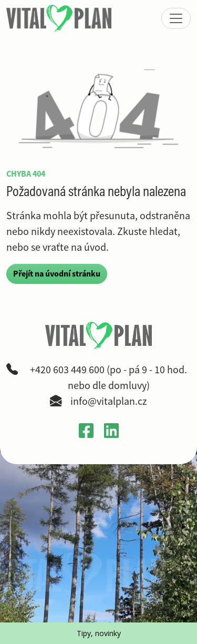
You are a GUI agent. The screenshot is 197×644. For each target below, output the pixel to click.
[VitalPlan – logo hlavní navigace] (60, 18)
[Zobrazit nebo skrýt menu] (176, 18)
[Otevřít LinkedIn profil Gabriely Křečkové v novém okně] (111, 430)
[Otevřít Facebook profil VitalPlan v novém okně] (86, 430)
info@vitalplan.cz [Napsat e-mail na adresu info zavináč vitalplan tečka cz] (109, 401)
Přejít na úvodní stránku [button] (57, 274)
